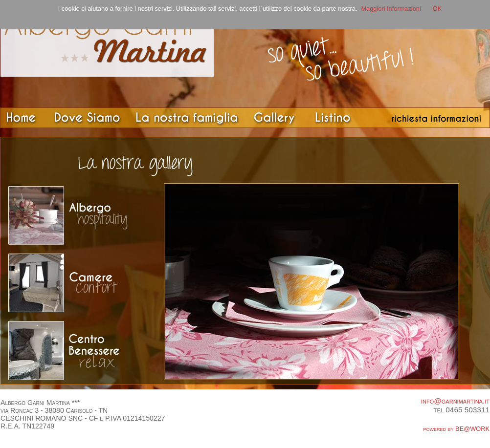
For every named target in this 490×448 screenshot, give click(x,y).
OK (437, 9)
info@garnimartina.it (455, 401)
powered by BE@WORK (457, 429)
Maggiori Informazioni (391, 9)
